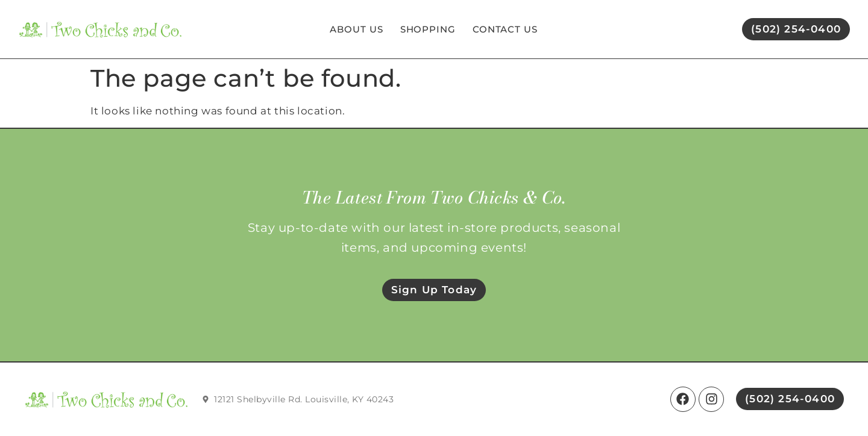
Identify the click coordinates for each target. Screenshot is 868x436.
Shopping (428, 29)
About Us (356, 29)
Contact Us (505, 29)
